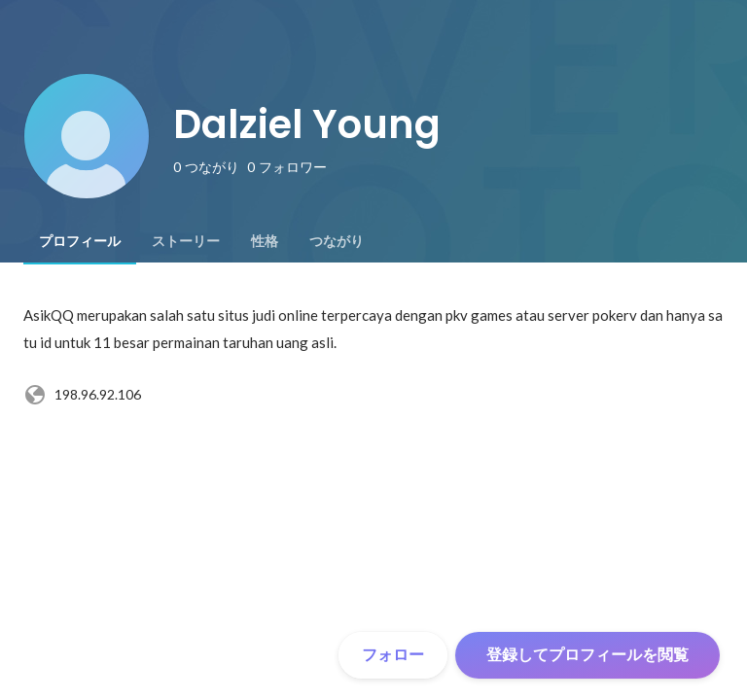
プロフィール (80, 241)
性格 (265, 241)
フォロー (393, 655)
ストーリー (186, 241)
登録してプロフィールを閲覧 (587, 655)
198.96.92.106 (82, 395)
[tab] (80, 241)
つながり (337, 241)
